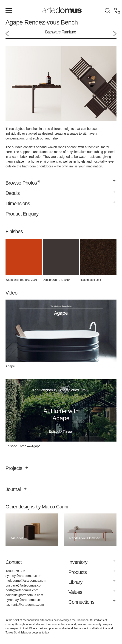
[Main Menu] (9, 11)
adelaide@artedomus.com (24, 595)
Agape (14, 22)
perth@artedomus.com (22, 590)
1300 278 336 (15, 571)
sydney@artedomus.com (23, 576)
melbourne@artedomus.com (26, 581)
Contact (14, 562)
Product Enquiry (22, 214)
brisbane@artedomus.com (24, 585)
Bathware (53, 32)
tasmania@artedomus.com (25, 605)
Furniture (69, 32)
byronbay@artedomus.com (25, 600)
